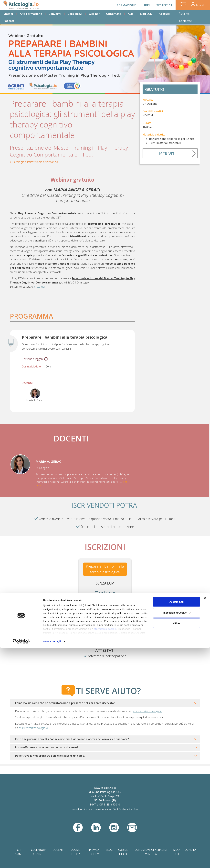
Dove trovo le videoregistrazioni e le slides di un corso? (50, 756)
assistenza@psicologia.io (147, 711)
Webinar (94, 14)
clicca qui (39, 287)
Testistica (164, 5)
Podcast (9, 21)
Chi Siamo (19, 852)
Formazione (126, 5)
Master (8, 14)
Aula (131, 14)
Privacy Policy (94, 852)
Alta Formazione (31, 14)
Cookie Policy (75, 852)
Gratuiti (164, 14)
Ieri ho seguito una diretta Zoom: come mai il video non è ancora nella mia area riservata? (72, 739)
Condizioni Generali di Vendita (151, 852)
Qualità (190, 850)
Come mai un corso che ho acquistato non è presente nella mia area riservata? (65, 703)
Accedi (200, 5)
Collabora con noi (39, 852)
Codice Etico (123, 852)
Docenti (59, 850)
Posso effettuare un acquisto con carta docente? (47, 747)
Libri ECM (146, 14)
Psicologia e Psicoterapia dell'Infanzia (35, 162)
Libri (146, 5)
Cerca (186, 14)
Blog (109, 850)
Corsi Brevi (75, 14)
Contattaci (186, 21)
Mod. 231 (177, 852)
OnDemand (114, 14)
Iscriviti (167, 154)
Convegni (55, 14)
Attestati (105, 650)
